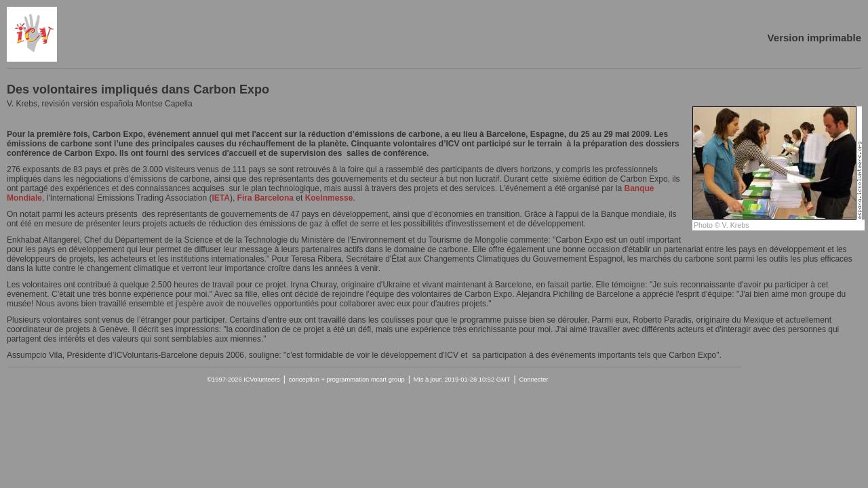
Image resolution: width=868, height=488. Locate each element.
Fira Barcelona (265, 198)
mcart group (388, 380)
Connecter (534, 380)
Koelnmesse (329, 198)
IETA (220, 198)
